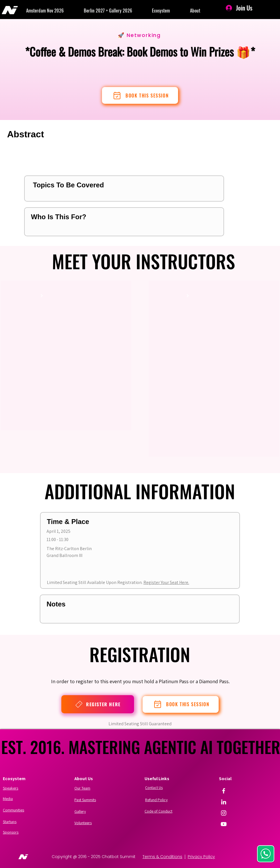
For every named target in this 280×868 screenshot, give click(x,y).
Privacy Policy (201, 857)
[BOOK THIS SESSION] (140, 95)
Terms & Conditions (162, 857)
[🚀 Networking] (140, 35)
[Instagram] (224, 813)
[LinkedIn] (224, 802)
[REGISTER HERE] (98, 704)
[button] (55, 11)
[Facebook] (224, 791)
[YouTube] (224, 824)
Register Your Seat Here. (166, 582)
